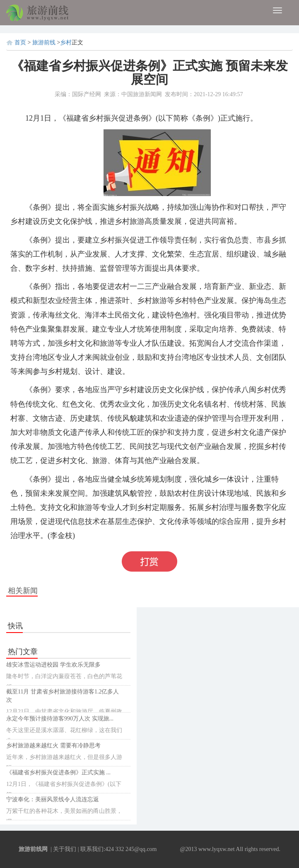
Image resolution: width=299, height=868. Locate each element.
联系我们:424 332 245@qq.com (118, 849)
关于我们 (65, 849)
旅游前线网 (33, 849)
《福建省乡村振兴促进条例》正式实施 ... (58, 772)
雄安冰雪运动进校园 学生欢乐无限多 (53, 665)
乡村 (66, 42)
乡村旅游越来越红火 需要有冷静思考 (53, 746)
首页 (20, 42)
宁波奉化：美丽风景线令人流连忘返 (53, 799)
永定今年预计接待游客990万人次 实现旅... (60, 719)
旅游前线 (45, 42)
